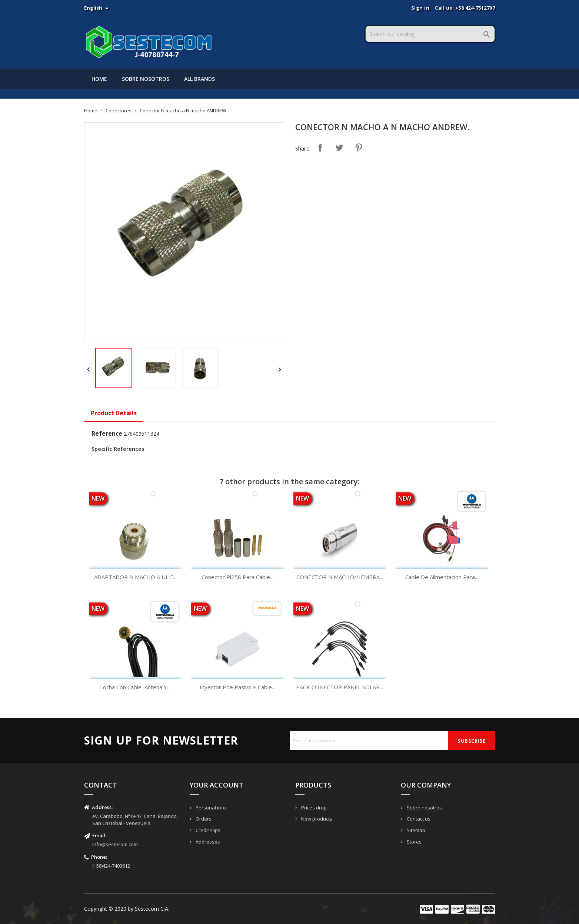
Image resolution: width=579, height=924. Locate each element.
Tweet (339, 148)
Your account (217, 785)
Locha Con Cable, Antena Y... (135, 687)
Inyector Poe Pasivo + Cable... (237, 687)
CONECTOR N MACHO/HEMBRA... (340, 577)
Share (320, 148)
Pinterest (359, 148)
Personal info (210, 808)
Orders (203, 819)
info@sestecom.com (115, 844)
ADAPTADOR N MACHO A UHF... (135, 577)
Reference (107, 433)
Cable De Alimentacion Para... (442, 577)
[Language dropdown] (97, 8)
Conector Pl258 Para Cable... (237, 577)
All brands (199, 79)
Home (99, 79)
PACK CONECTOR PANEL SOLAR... (340, 687)
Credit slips (207, 830)
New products (316, 819)
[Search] (430, 34)
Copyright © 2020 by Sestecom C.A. (127, 909)
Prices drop (313, 808)
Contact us (418, 819)
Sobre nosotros (146, 79)
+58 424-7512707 (475, 8)
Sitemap (415, 830)
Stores (414, 842)
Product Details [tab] (114, 413)
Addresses (207, 842)
